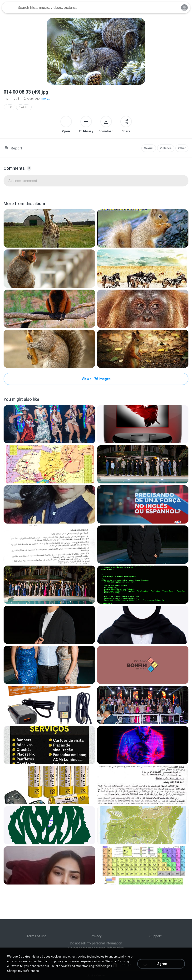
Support (155, 936)
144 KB (24, 107)
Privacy (96, 936)
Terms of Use (37, 936)
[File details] (49, 228)
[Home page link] (9, 8)
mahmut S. (12, 99)
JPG (10, 107)
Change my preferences (23, 971)
